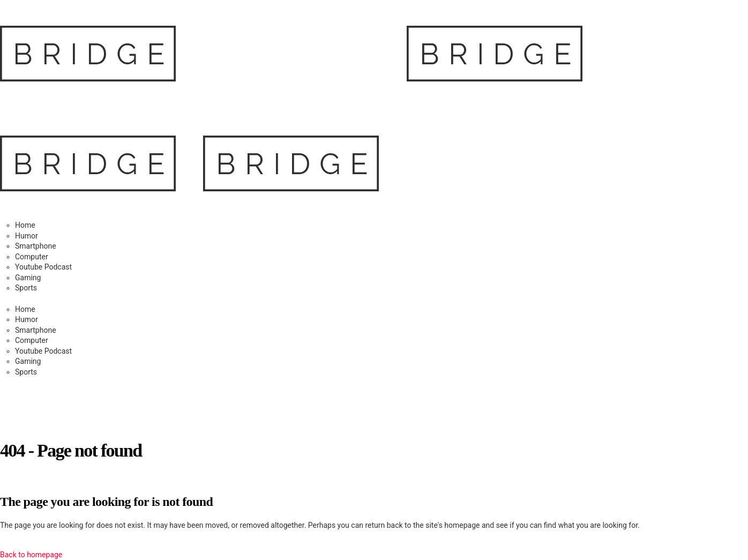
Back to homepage (31, 555)
